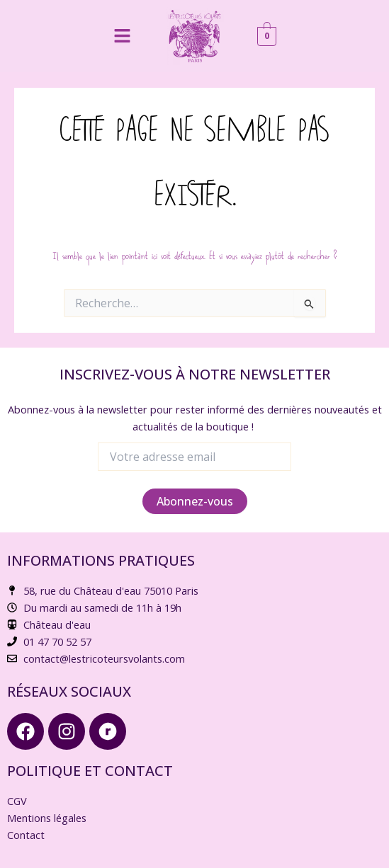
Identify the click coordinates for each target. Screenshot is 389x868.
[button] (122, 36)
